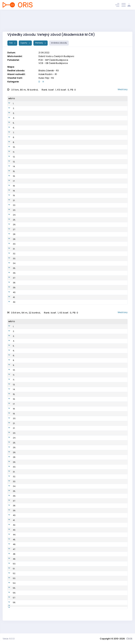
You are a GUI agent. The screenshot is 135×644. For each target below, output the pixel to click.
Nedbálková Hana (27, 234)
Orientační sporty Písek (78, 549)
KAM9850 (47, 191)
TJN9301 (46, 564)
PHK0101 (46, 336)
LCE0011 (46, 607)
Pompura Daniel (25, 389)
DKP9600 (46, 428)
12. (10, 157)
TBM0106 (46, 467)
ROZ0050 (47, 288)
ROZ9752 (46, 220)
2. (9, 108)
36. (10, 273)
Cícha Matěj (24, 515)
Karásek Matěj (25, 409)
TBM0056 (47, 123)
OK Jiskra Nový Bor (76, 234)
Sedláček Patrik (25, 501)
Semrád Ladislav (26, 365)
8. (9, 137)
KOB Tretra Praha (75, 457)
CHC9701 (46, 365)
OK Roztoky (72, 220)
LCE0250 (46, 157)
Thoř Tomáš (23, 506)
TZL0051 (46, 176)
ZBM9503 (46, 443)
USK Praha (72, 496)
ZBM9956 (47, 263)
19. (10, 191)
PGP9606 (46, 423)
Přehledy (39, 43)
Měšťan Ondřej (25, 457)
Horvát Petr (23, 356)
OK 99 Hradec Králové (78, 133)
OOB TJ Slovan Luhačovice (80, 157)
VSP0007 (46, 496)
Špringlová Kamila (27, 225)
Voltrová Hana (25, 220)
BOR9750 (46, 234)
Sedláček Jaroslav (27, 578)
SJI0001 (46, 433)
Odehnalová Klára (27, 263)
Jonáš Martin (24, 423)
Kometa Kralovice (75, 244)
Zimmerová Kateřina (28, 191)
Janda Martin (24, 535)
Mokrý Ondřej (24, 438)
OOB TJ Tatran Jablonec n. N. (81, 486)
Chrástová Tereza (26, 181)
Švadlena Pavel (25, 511)
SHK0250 (47, 142)
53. (10, 578)
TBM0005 (46, 530)
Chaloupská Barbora (28, 133)
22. (10, 205)
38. (10, 283)
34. (10, 263)
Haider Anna (24, 302)
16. (10, 176)
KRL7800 (46, 583)
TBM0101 (46, 394)
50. (10, 564)
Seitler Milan (24, 477)
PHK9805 (46, 331)
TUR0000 (46, 409)
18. (10, 186)
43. (10, 530)
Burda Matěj (24, 452)
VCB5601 (46, 569)
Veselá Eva (23, 249)
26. (10, 225)
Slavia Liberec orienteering (80, 612)
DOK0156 (46, 254)
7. (9, 133)
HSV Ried (71, 302)
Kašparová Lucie (26, 239)
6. (9, 128)
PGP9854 (46, 128)
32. (10, 254)
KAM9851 (46, 292)
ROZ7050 (47, 273)
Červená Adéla (25, 210)
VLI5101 (45, 612)
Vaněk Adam (24, 554)
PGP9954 (46, 104)
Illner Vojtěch (24, 428)
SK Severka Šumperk (77, 147)
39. (10, 288)
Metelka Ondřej (25, 336)
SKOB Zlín (71, 137)
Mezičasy (123, 89)
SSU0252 (46, 147)
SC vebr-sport (74, 283)
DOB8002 (46, 535)
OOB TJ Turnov (74, 108)
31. (10, 249)
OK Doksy (71, 254)
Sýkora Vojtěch (25, 341)
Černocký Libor (25, 370)
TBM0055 (47, 118)
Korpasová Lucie (26, 215)
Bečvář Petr (23, 549)
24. (10, 215)
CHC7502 (46, 511)
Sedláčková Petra (26, 273)
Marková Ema (24, 147)
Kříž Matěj (22, 544)
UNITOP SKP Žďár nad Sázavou (82, 297)
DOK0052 (47, 259)
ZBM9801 (46, 351)
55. (10, 588)
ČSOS (129, 639)
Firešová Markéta (26, 195)
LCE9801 (46, 341)
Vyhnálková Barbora (27, 128)
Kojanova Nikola (26, 229)
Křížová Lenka (24, 244)
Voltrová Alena (25, 205)
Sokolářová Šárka (26, 162)
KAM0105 (46, 375)
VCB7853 (46, 249)
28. (10, 234)
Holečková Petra (26, 142)
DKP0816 (46, 501)
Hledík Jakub (24, 404)
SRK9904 (46, 418)
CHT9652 (47, 239)
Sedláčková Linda (26, 288)
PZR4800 (46, 598)
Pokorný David (25, 540)
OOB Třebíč (72, 515)
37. (10, 278)
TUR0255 (46, 181)
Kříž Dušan (23, 583)
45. (10, 540)
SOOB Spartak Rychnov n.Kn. (80, 418)
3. (9, 113)
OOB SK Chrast (74, 239)
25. (10, 220)
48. (10, 554)
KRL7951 (46, 244)
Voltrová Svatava (26, 268)
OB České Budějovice (77, 249)
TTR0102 (46, 515)
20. (10, 418)
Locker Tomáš (24, 520)
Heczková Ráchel (26, 278)
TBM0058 (47, 186)
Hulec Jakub (24, 573)
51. (10, 569)
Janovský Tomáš (26, 380)
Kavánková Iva (25, 137)
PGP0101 (46, 380)
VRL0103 (46, 588)
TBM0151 (46, 215)
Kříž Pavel (22, 598)
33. (10, 259)
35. (10, 268)
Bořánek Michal (25, 496)
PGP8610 (46, 385)
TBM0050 (47, 225)
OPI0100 (46, 554)
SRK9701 (46, 540)
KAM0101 (46, 346)
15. (10, 171)
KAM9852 (47, 113)
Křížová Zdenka (25, 297)
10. (10, 147)
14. (10, 166)
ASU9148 (46, 477)
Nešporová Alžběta (27, 176)
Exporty (24, 43)
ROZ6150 (46, 268)
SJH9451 (46, 171)
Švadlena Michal (26, 472)
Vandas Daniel (25, 331)
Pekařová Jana (25, 108)
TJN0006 (46, 486)
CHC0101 (46, 472)
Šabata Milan (24, 418)
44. (10, 535)
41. (10, 297)
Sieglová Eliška (25, 104)
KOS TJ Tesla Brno (75, 118)
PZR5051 (46, 297)
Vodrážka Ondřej (26, 559)
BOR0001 (46, 481)
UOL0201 (46, 462)
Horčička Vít (24, 360)
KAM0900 (46, 544)
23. (10, 210)
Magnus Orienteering (77, 477)
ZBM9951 (46, 195)
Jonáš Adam (24, 399)
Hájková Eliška (25, 292)
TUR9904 (46, 506)
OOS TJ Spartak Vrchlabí (79, 525)
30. (10, 244)
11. (9, 152)
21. (10, 200)
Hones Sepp (23, 593)
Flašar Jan (23, 385)
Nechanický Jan (26, 414)
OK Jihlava (72, 433)
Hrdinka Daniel (25, 525)
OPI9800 (46, 549)
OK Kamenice (73, 113)
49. (10, 559)
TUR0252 (46, 108)
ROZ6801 (46, 578)
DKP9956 (46, 205)
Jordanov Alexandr (27, 443)
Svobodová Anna (26, 283)
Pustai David (24, 564)
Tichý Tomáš (24, 491)
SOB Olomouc (73, 462)
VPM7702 (46, 559)
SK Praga (71, 104)
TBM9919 (46, 360)
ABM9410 (46, 438)
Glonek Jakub (24, 326)
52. (10, 573)
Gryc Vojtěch (24, 467)
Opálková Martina (26, 123)
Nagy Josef (23, 486)
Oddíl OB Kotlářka (76, 205)
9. (9, 365)
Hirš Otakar (23, 351)
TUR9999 (46, 162)
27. (10, 229)
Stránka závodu (59, 43)
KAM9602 (46, 326)
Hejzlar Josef (24, 569)
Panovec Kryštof (25, 607)
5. (9, 123)
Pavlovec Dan (24, 481)
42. (10, 302)
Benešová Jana (25, 171)
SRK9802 (46, 520)
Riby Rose (22, 259)
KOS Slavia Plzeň (75, 559)
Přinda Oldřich (25, 612)
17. (9, 181)
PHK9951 (46, 133)
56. (10, 593)
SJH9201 (46, 491)
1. (9, 104)
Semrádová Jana (26, 152)
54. (10, 583)
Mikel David (23, 447)
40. (10, 292)
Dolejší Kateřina (25, 254)
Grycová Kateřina (26, 186)
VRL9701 (46, 525)
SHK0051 (46, 200)
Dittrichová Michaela (28, 157)
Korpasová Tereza (27, 166)
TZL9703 (46, 447)
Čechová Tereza (26, 113)
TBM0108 (46, 389)
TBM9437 (46, 356)
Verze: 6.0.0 (9, 639)
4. (9, 118)
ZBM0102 (46, 399)
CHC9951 (46, 152)
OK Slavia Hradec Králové (79, 142)
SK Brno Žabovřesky (76, 195)
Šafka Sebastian (26, 346)
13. (10, 385)
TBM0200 (46, 414)
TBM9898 (46, 166)
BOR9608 (46, 452)
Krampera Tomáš (26, 588)
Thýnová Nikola (25, 200)
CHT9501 (46, 404)
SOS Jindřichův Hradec (78, 171)
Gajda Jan (23, 375)
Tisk (11, 43)
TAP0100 (46, 457)
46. (10, 544)
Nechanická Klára (26, 118)
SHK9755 (46, 210)
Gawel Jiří (22, 602)
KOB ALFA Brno (73, 438)
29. (10, 462)
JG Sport (71, 602)
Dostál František (25, 462)
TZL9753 (46, 137)
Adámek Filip (24, 394)
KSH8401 (46, 573)
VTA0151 (46, 283)
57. (10, 598)
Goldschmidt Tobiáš (28, 530)
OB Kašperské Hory (76, 573)
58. (10, 602)
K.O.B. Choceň (73, 152)
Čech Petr (22, 433)
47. (10, 549)
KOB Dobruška (73, 535)
